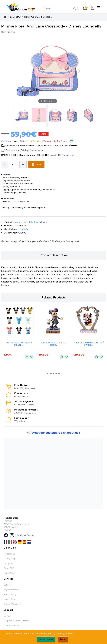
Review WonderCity (13, 604)
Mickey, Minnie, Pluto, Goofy (27, 222)
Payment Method (12, 590)
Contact (7, 616)
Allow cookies (46, 639)
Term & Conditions (12, 626)
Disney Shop (10, 559)
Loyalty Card (10, 599)
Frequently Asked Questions (17, 621)
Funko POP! (9, 568)
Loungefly (15, 17)
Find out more (36, 150)
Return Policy (10, 594)
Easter (44, 222)
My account (9, 554)
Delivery (7, 585)
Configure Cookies (26, 535)
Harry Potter (9, 573)
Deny (63, 639)
